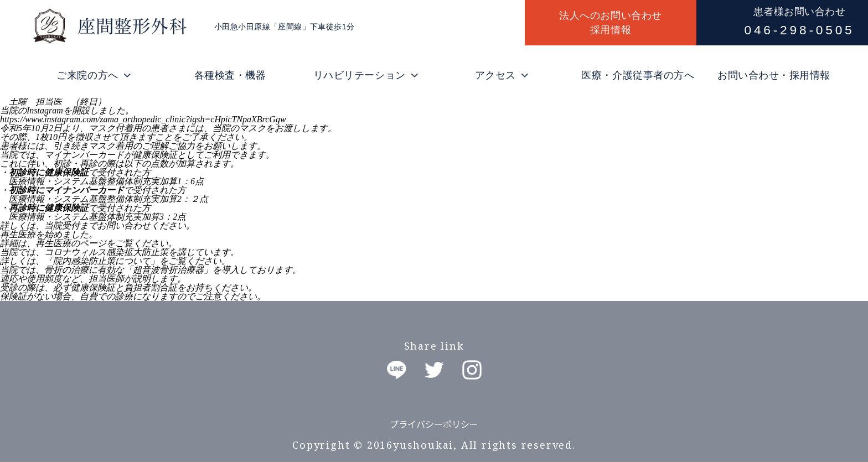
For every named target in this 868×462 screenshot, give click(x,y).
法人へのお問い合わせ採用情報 (610, 23)
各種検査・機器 (230, 75)
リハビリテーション (360, 75)
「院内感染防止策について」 (102, 261)
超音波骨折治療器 (168, 270)
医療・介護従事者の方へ (638, 75)
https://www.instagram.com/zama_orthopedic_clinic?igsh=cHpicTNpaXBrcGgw (143, 119)
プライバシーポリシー (434, 424)
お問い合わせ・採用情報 (774, 75)
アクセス (495, 75)
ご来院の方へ (87, 75)
